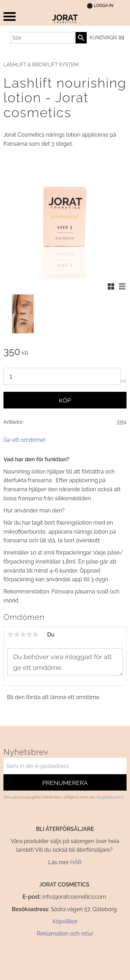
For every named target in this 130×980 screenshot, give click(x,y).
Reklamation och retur (65, 934)
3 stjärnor (23, 634)
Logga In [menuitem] (104, 6)
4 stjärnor (29, 634)
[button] (10, 17)
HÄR (76, 862)
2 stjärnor (17, 634)
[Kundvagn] (106, 38)
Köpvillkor (65, 921)
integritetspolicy (109, 797)
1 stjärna (10, 634)
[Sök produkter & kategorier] (43, 38)
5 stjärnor (35, 634)
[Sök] (81, 38)
